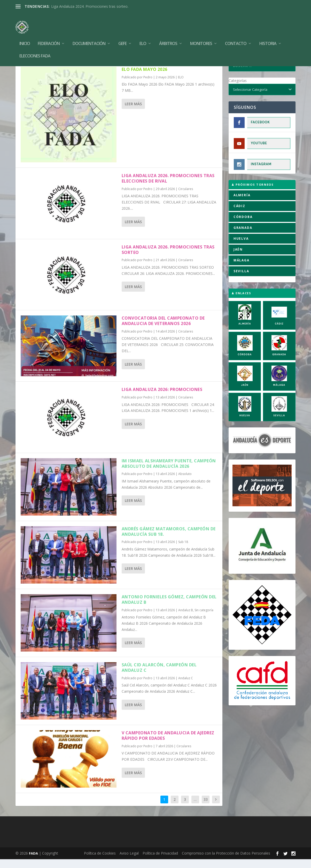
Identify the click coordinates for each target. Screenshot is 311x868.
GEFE (122, 36)
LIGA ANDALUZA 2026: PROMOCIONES (162, 398)
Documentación (89, 36)
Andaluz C (186, 687)
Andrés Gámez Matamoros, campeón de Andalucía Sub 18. (169, 540)
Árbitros (168, 36)
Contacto (236, 36)
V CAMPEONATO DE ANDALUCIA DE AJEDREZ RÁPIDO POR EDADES (168, 744)
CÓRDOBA (243, 226)
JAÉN (238, 258)
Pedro (148, 86)
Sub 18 (183, 551)
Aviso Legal (129, 862)
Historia (268, 36)
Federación (49, 36)
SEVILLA (241, 280)
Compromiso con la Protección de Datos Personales (226, 862)
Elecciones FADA (35, 48)
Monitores (201, 36)
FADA (33, 862)
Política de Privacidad (160, 862)
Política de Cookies (100, 862)
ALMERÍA (242, 204)
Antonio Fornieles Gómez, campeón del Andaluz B (169, 608)
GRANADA (243, 236)
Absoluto (185, 483)
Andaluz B (186, 619)
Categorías (238, 89)
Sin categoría (204, 619)
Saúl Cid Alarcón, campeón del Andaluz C (159, 676)
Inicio (25, 36)
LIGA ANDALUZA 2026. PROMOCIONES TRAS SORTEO (168, 258)
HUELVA (241, 247)
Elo (143, 36)
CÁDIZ (239, 215)
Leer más (133, 113)
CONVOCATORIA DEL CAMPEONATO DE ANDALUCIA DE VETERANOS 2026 (163, 330)
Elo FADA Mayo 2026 (145, 78)
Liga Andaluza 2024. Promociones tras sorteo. (90, 6)
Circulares (186, 198)
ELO (181, 86)
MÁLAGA (242, 269)
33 (206, 808)
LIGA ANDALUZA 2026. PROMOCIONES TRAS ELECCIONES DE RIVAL (168, 187)
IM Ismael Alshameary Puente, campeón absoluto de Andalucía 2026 (169, 472)
